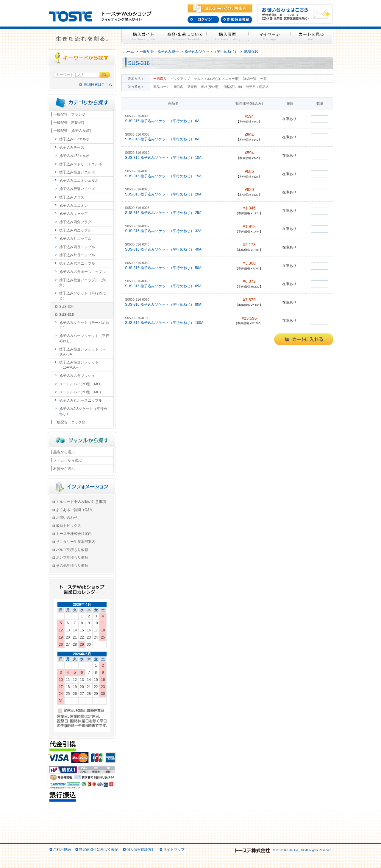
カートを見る (312, 36)
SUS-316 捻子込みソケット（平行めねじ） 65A (164, 286)
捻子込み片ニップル (75, 239)
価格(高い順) (233, 87)
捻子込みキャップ (74, 214)
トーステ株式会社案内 (74, 534)
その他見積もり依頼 (72, 566)
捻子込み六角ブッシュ (77, 376)
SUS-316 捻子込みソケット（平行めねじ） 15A (164, 176)
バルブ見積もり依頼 (72, 550)
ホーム (129, 52)
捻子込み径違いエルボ (77, 172)
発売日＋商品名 (257, 87)
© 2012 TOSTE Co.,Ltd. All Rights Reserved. (283, 850)
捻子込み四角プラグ (75, 222)
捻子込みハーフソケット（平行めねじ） (84, 338)
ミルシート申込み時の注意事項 (81, 502)
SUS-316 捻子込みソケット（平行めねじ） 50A (164, 268)
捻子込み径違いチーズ (77, 189)
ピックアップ (180, 79)
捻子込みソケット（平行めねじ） (211, 52)
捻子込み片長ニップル (77, 255)
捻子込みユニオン (74, 206)
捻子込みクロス (72, 197)
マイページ (270, 36)
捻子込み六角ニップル (77, 263)
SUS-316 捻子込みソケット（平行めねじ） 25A (164, 213)
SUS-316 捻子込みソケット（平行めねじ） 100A (165, 323)
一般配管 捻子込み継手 (159, 52)
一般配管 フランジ (69, 114)
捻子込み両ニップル (75, 230)
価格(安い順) (211, 87)
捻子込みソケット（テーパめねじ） (84, 325)
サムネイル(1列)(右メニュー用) (217, 79)
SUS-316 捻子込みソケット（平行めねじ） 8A (163, 139)
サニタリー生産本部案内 (76, 542)
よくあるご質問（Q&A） (76, 510)
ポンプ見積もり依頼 (72, 558)
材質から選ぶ (64, 469)
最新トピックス (68, 526)
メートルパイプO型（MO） (81, 384)
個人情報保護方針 (141, 850)
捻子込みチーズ (72, 147)
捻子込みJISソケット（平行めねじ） (83, 411)
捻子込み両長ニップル (77, 247)
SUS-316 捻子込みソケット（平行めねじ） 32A (164, 231)
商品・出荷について (185, 36)
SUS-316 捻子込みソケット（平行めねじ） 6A (163, 121)
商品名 (179, 87)
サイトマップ (174, 850)
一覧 (263, 79)
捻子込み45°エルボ (74, 156)
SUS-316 (251, 52)
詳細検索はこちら (98, 85)
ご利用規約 (62, 850)
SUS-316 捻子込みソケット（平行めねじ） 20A (164, 194)
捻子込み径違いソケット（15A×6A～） (79, 365)
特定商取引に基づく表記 (99, 850)
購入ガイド (143, 36)
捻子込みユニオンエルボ (79, 181)
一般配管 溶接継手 (69, 123)
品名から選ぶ (64, 452)
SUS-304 (67, 307)
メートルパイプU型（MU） (81, 392)
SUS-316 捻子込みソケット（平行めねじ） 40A (164, 249)
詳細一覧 (250, 79)
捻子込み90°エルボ (74, 139)
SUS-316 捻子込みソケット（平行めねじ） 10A (164, 158)
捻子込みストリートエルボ (81, 164)
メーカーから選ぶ (68, 460)
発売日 (193, 87)
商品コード (162, 87)
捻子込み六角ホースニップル (82, 272)
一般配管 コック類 (69, 422)
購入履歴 (228, 36)
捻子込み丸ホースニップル (81, 400)
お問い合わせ (67, 518)
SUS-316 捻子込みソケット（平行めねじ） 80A (164, 305)
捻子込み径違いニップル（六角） (82, 283)
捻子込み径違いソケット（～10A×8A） (82, 352)
